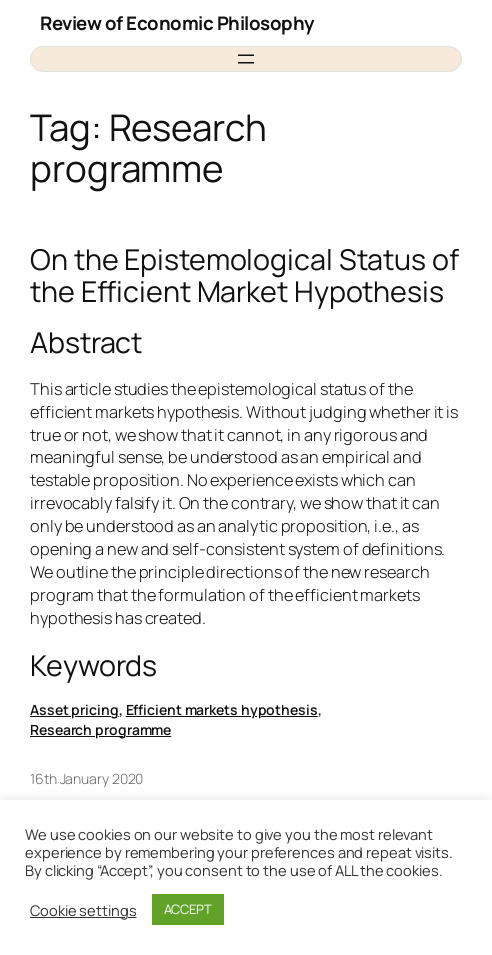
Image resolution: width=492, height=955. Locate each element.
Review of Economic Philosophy (177, 23)
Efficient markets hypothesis (222, 709)
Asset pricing (74, 709)
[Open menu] (246, 59)
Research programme (100, 729)
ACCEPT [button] (188, 909)
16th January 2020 (86, 778)
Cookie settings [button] (83, 910)
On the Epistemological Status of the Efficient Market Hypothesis (244, 275)
